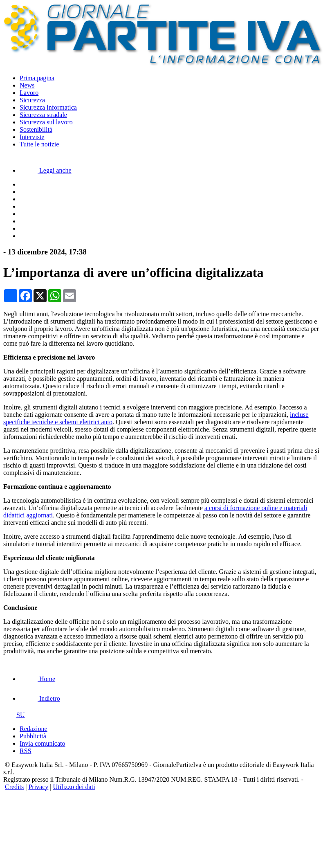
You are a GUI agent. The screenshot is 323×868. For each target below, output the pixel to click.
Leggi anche (46, 170)
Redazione (34, 729)
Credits (14, 787)
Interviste (32, 137)
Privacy (38, 787)
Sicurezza (32, 100)
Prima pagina (37, 78)
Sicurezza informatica (48, 107)
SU (14, 715)
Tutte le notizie (39, 144)
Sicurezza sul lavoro (46, 122)
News (27, 85)
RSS (25, 751)
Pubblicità (33, 736)
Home (37, 679)
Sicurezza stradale (43, 115)
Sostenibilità (36, 129)
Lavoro (29, 93)
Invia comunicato (43, 743)
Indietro (40, 698)
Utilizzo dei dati (74, 787)
